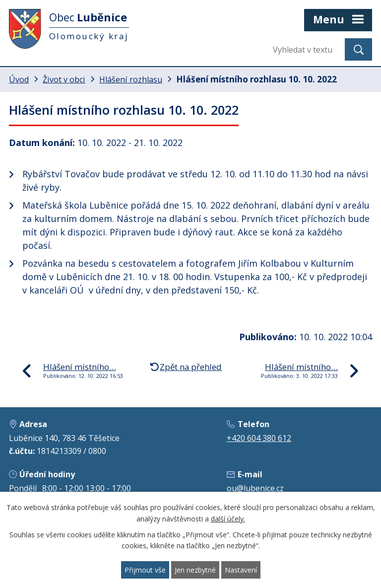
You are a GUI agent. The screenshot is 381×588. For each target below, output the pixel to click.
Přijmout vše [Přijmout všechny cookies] (145, 570)
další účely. (228, 519)
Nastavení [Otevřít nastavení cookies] (241, 570)
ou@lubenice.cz (255, 488)
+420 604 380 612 (259, 438)
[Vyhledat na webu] (305, 49)
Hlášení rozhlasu (131, 79)
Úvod (19, 79)
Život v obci (64, 79)
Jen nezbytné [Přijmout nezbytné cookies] (195, 570)
